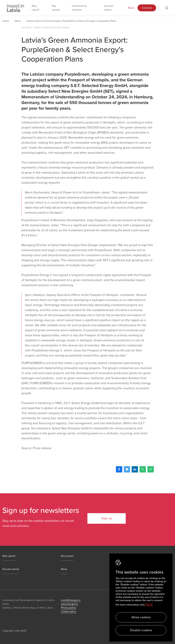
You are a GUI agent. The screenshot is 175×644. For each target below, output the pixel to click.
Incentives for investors (79, 8)
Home (6, 21)
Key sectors (56, 8)
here (149, 604)
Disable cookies (141, 630)
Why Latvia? (36, 8)
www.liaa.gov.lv (69, 604)
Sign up (107, 518)
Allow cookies (141, 617)
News (131, 8)
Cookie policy (69, 612)
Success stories (109, 8)
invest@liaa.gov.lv (71, 600)
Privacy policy (69, 608)
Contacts (147, 8)
